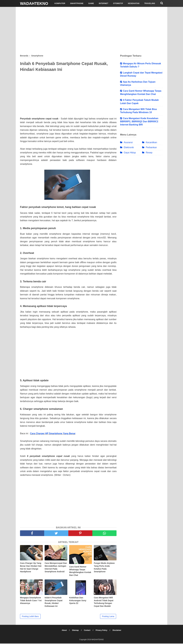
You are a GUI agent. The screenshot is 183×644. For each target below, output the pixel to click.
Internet (104, 3)
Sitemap (75, 631)
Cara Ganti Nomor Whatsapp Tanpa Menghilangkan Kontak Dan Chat (80, 571)
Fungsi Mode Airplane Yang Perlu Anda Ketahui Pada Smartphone (104, 568)
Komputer (60, 3)
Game (91, 3)
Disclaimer (118, 631)
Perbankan (151, 147)
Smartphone (77, 3)
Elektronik (129, 147)
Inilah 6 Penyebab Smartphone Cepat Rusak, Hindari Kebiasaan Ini (53, 602)
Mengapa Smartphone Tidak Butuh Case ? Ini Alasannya (31, 601)
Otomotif (118, 3)
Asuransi (128, 142)
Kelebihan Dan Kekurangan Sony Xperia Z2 (78, 601)
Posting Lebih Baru (30, 617)
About (64, 631)
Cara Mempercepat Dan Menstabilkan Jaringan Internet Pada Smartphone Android (56, 568)
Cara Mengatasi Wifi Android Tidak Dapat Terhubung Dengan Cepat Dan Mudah (104, 602)
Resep (149, 153)
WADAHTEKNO (34, 4)
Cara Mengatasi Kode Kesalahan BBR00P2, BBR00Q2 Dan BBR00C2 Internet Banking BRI (139, 122)
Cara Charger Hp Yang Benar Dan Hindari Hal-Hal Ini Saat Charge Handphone (31, 568)
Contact (87, 631)
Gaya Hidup (130, 153)
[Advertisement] (91, 30)
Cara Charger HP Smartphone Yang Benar (53, 434)
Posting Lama (108, 617)
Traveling (150, 3)
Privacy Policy (102, 631)
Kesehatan (134, 3)
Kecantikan (151, 142)
